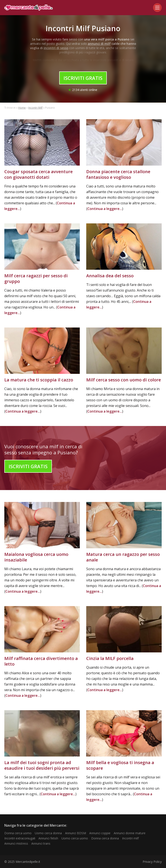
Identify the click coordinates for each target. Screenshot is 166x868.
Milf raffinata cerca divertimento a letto (41, 661)
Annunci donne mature (130, 833)
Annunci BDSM (76, 833)
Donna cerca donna (105, 838)
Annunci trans (41, 843)
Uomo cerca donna (48, 833)
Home (22, 108)
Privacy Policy (152, 862)
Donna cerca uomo (18, 833)
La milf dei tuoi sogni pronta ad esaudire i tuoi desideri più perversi (42, 765)
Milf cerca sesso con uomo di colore (124, 380)
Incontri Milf (35, 108)
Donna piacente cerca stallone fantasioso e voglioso (118, 174)
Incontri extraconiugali (20, 838)
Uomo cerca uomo (75, 838)
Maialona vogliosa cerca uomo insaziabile (36, 557)
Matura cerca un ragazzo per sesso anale (123, 557)
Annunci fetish (48, 838)
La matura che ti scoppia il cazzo (39, 380)
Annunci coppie (100, 833)
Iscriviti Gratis (83, 78)
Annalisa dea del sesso (110, 276)
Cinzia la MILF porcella (110, 658)
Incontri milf (130, 838)
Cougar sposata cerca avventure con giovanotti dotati (38, 174)
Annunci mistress (16, 843)
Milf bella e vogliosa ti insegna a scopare (120, 765)
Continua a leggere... (105, 209)
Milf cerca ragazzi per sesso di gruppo (36, 278)
